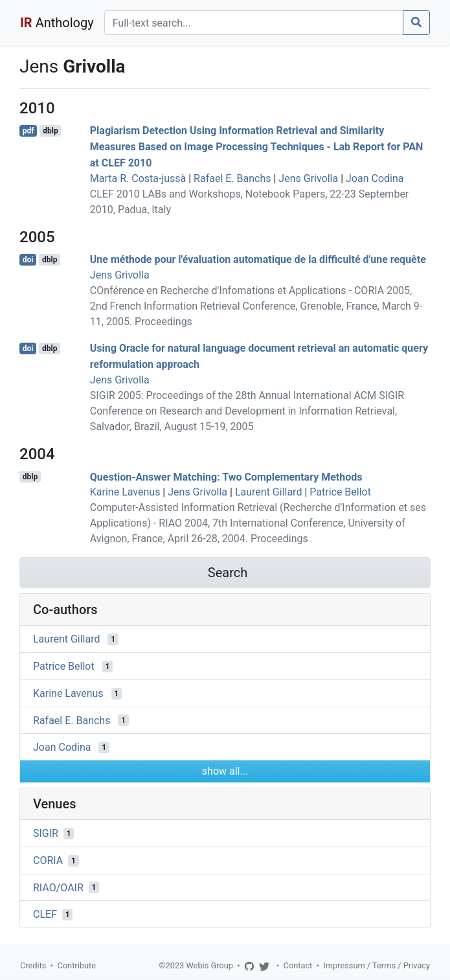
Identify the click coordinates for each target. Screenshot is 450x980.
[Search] (254, 23)
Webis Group (209, 965)
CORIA (48, 860)
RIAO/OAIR (58, 887)
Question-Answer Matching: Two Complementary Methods (226, 476)
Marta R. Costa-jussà (138, 178)
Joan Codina (375, 178)
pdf (28, 131)
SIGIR (46, 833)
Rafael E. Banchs (232, 178)
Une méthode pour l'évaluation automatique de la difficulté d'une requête (258, 259)
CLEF (45, 914)
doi (28, 260)
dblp (50, 131)
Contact (298, 965)
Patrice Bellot (340, 492)
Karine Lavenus (125, 492)
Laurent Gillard (269, 492)
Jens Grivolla (308, 178)
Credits (33, 965)
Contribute (76, 965)
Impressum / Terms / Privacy (377, 965)
